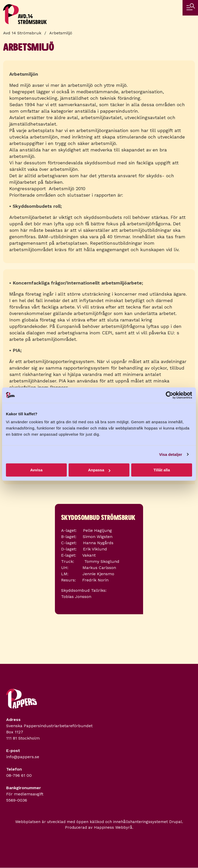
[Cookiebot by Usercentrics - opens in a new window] (170, 395)
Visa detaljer (171, 454)
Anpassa (99, 470)
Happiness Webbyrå (113, 827)
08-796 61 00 (19, 775)
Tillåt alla (162, 470)
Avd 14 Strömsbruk (22, 33)
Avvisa (36, 470)
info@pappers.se (23, 757)
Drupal (176, 822)
